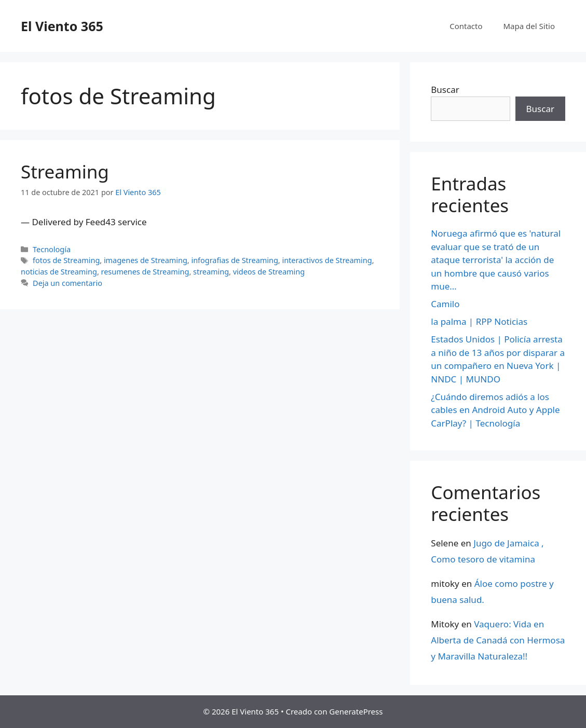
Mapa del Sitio (529, 26)
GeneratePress (356, 711)
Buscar (445, 90)
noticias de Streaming (59, 272)
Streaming (65, 171)
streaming (211, 272)
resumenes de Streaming (145, 272)
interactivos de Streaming (327, 260)
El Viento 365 (62, 26)
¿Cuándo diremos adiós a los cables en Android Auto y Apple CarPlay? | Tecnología (495, 410)
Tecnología (52, 249)
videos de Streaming (269, 272)
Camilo (445, 304)
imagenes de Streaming (146, 260)
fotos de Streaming (66, 260)
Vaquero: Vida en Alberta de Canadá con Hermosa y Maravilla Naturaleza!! (498, 640)
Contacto (466, 26)
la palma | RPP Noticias (479, 321)
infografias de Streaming (234, 260)
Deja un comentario (67, 283)
